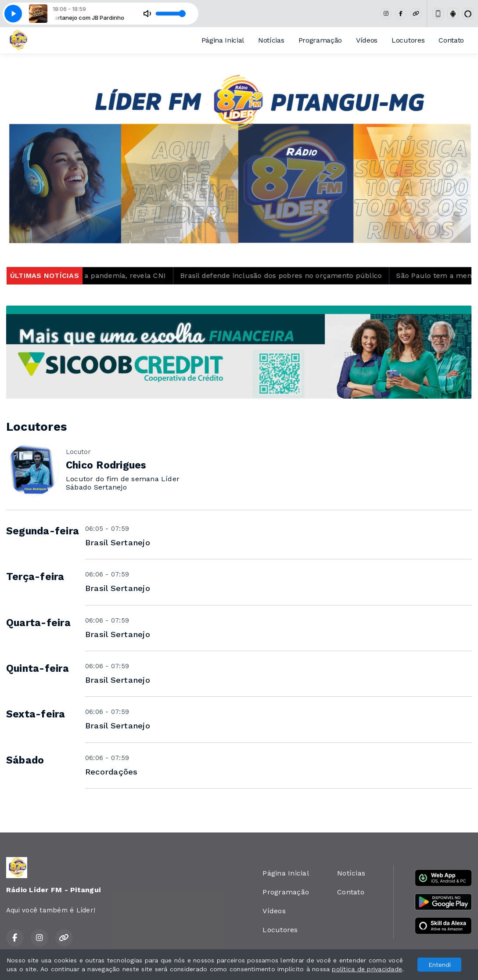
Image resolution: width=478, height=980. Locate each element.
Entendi (440, 965)
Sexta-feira (36, 714)
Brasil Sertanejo (118, 542)
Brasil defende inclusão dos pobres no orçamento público (291, 276)
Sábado (25, 760)
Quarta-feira (38, 623)
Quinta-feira (38, 668)
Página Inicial (223, 40)
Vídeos (367, 40)
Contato (451, 40)
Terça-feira (35, 577)
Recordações (111, 772)
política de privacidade (367, 969)
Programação (320, 40)
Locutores (408, 40)
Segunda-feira (43, 531)
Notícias (271, 40)
